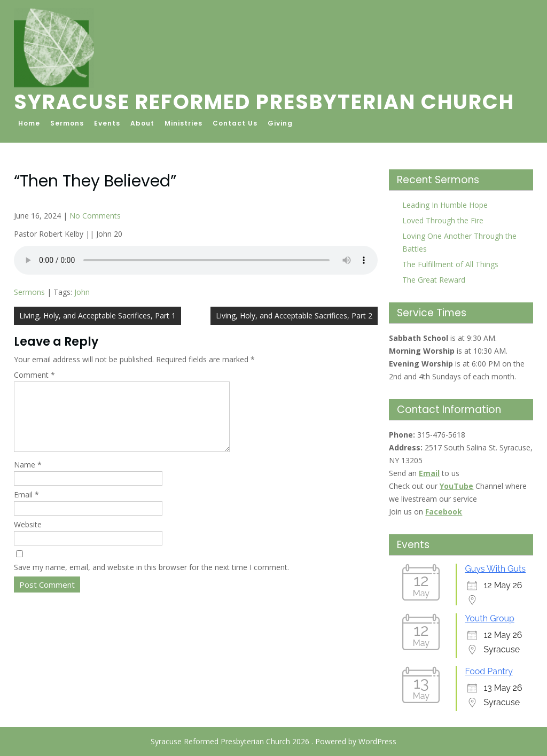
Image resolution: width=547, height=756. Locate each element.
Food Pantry (489, 671)
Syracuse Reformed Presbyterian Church (264, 102)
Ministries (183, 123)
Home (29, 123)
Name (28, 477)
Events (107, 123)
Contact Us (235, 123)
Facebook (444, 512)
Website (28, 537)
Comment (34, 375)
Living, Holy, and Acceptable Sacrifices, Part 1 (97, 315)
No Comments (95, 216)
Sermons (67, 123)
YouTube (456, 486)
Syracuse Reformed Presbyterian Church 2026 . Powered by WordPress (273, 741)
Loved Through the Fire (443, 220)
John (82, 292)
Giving (280, 123)
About (142, 123)
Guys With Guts (495, 569)
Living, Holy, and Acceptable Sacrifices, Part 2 (294, 315)
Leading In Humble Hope (445, 205)
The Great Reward (434, 280)
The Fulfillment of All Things (450, 264)
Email (26, 507)
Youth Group (489, 618)
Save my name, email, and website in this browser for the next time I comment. (151, 580)
